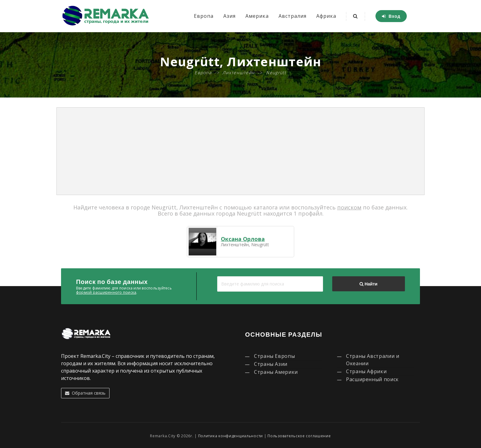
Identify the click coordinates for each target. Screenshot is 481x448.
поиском (349, 207)
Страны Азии (271, 364)
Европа (204, 16)
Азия (229, 16)
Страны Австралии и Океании (373, 360)
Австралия (292, 16)
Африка (326, 16)
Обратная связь (85, 393)
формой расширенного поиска (106, 292)
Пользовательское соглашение (299, 436)
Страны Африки (366, 371)
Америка (257, 16)
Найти (368, 284)
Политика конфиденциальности (231, 436)
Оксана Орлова (243, 239)
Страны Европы (274, 356)
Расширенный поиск (372, 379)
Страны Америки (276, 372)
